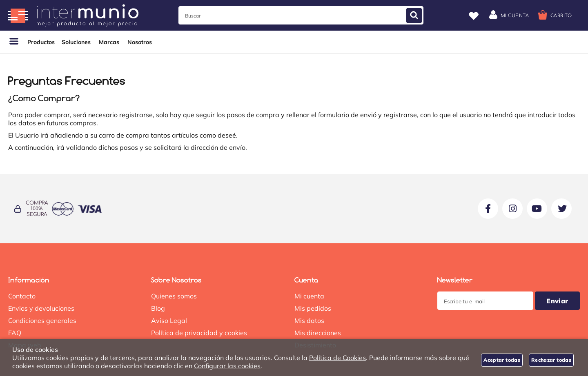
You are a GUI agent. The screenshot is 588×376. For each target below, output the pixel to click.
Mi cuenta (309, 296)
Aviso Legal (169, 320)
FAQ (15, 333)
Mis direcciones (318, 333)
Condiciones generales (42, 320)
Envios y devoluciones (41, 308)
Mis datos (309, 320)
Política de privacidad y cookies (199, 333)
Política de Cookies (337, 358)
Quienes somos (174, 296)
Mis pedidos (313, 308)
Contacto (22, 296)
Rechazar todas (551, 360)
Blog (158, 308)
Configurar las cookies (227, 366)
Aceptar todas (502, 360)
